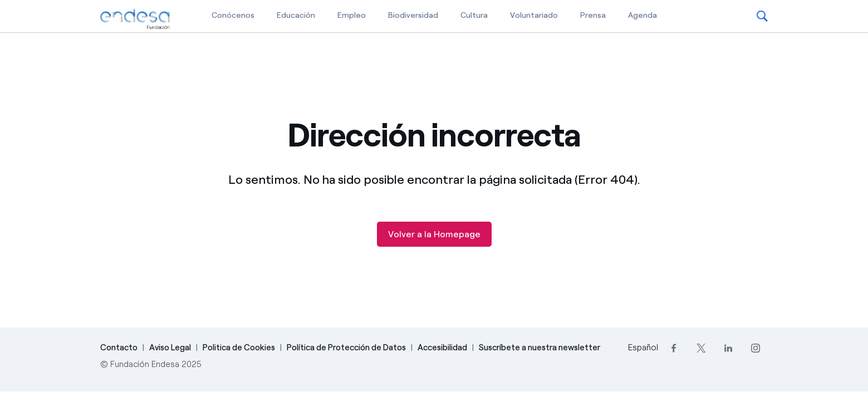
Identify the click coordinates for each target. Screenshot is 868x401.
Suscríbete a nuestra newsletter (540, 348)
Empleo (352, 15)
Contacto (119, 348)
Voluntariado (534, 15)
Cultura (474, 15)
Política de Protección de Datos (346, 348)
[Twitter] (701, 348)
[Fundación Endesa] (135, 19)
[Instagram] (756, 348)
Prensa (593, 15)
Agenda (643, 15)
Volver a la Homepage (434, 234)
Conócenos (233, 15)
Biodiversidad (413, 15)
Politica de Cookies (239, 348)
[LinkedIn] (729, 348)
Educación (296, 15)
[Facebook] (674, 348)
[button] (762, 16)
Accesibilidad (442, 348)
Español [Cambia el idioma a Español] (643, 348)
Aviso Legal (170, 348)
